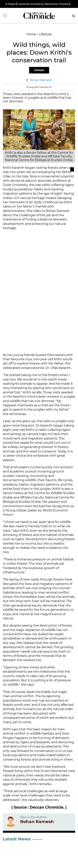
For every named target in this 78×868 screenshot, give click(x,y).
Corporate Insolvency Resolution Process (43, 4)
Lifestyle (39, 70)
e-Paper (11, 4)
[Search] (74, 16)
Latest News (17, 839)
